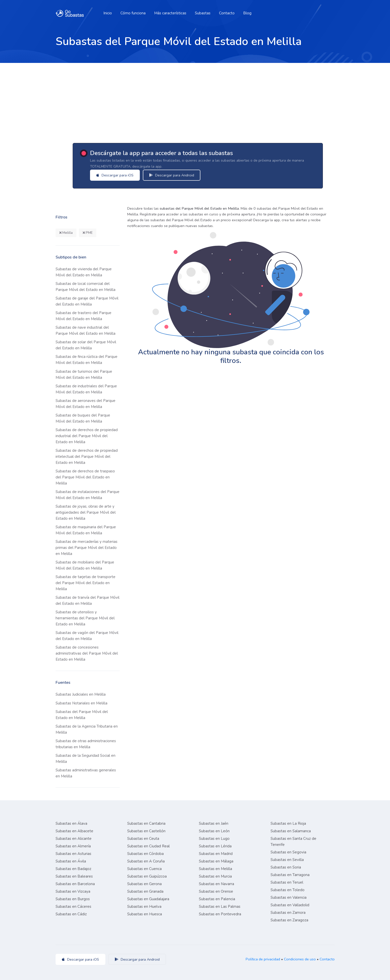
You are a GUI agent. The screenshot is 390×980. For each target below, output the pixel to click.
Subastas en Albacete (74, 831)
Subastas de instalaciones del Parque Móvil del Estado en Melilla (88, 495)
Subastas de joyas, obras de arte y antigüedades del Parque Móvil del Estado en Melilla (86, 512)
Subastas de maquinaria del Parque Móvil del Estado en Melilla (86, 530)
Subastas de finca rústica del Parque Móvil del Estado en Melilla (86, 360)
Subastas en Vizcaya (73, 891)
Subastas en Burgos (73, 899)
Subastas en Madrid (216, 854)
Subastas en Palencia (217, 899)
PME (88, 233)
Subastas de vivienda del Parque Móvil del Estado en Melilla (84, 272)
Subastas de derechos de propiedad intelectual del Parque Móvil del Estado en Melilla (87, 457)
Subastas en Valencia (289, 897)
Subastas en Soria (286, 867)
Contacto (227, 13)
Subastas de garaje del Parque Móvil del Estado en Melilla (87, 301)
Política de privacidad (263, 959)
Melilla (66, 233)
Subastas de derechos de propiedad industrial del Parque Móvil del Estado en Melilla (87, 436)
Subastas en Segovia (288, 852)
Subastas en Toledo (288, 890)
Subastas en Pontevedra (220, 914)
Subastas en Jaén (214, 823)
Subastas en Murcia (215, 876)
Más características (170, 13)
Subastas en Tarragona (290, 875)
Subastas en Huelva (144, 907)
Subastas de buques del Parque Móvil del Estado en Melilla (83, 418)
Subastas (203, 13)
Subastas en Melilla (215, 869)
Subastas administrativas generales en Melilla (86, 773)
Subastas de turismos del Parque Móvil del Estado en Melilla (84, 374)
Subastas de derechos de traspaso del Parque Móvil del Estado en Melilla (85, 477)
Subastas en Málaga (216, 861)
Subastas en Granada (145, 891)
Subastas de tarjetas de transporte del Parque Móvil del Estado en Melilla (85, 583)
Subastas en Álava (71, 823)
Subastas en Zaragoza (289, 920)
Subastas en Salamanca (291, 831)
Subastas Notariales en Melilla (81, 703)
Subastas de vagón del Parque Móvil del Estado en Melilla (87, 636)
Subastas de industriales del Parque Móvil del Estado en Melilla (86, 389)
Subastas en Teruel (287, 882)
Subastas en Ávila (71, 861)
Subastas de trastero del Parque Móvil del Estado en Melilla (83, 316)
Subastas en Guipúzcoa (147, 876)
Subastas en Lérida (215, 846)
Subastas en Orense (216, 891)
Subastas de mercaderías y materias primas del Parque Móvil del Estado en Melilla (86, 548)
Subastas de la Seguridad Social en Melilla (85, 759)
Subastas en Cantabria (146, 823)
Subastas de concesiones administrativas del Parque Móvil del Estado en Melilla (87, 653)
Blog (247, 13)
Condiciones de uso (300, 959)
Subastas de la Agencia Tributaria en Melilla (87, 729)
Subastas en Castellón (146, 831)
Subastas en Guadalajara (148, 899)
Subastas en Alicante (74, 839)
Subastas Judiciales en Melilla (81, 694)
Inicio (108, 13)
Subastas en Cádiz (71, 914)
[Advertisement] (195, 101)
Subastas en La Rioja (288, 823)
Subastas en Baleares (74, 876)
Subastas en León (214, 831)
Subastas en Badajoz (73, 869)
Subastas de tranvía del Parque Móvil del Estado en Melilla (88, 600)
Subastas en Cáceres (73, 907)
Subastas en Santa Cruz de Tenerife (293, 842)
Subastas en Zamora (288, 913)
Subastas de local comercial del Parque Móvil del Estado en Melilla (85, 287)
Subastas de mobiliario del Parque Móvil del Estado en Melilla (85, 565)
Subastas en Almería (73, 846)
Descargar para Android (178, 175)
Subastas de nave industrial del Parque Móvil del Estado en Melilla (85, 330)
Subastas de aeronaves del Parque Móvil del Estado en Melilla (85, 404)
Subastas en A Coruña (146, 861)
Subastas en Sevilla (287, 860)
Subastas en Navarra (216, 884)
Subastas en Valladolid (290, 905)
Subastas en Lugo (214, 839)
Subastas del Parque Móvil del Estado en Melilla (82, 715)
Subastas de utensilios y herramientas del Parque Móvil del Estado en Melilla (85, 618)
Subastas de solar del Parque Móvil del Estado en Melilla (86, 345)
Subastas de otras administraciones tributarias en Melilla (86, 744)
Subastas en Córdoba (145, 854)
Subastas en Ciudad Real (148, 846)
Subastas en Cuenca (144, 869)
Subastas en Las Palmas (220, 907)
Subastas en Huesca (145, 914)
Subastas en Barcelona (75, 884)
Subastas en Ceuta (143, 839)
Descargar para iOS (122, 175)
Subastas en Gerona (144, 884)
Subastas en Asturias (73, 854)
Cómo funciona (133, 13)
